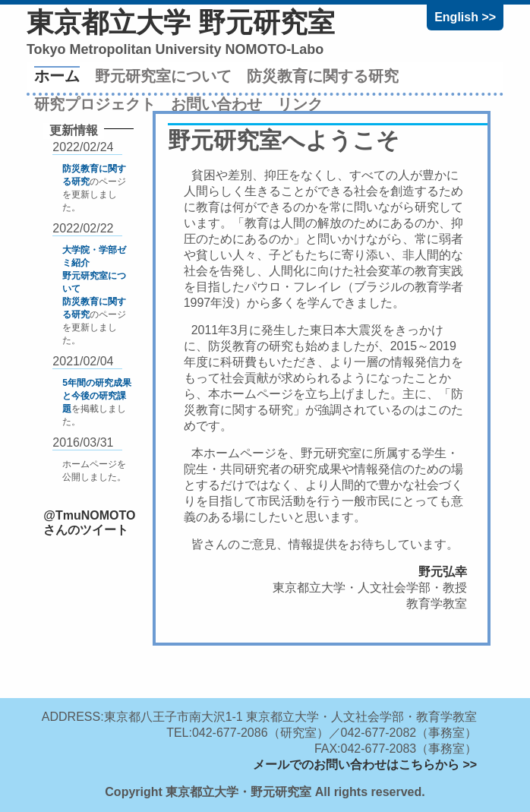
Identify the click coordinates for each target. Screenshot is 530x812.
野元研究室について (163, 76)
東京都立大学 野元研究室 (181, 22)
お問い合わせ (216, 104)
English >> (465, 17)
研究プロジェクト (95, 104)
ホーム (57, 76)
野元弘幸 (443, 572)
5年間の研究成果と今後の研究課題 (97, 396)
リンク (300, 104)
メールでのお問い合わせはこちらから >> (365, 765)
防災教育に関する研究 (323, 76)
